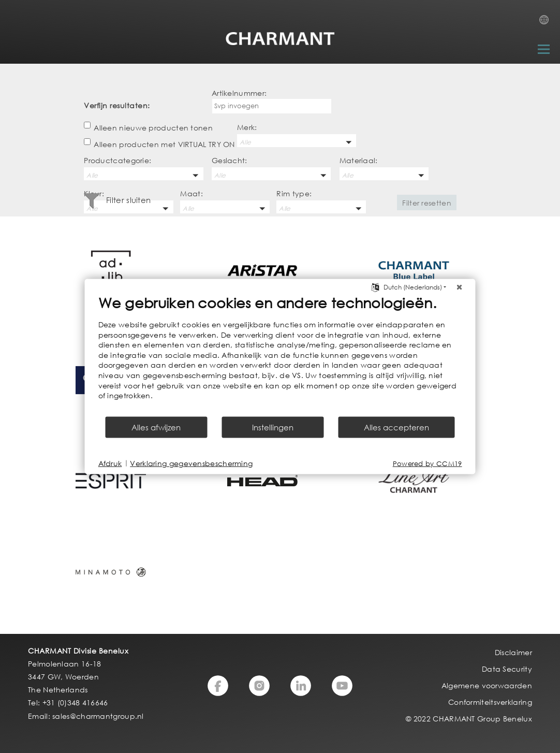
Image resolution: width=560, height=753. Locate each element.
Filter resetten (427, 203)
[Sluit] (460, 287)
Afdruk (110, 463)
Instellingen (273, 427)
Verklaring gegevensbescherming (191, 463)
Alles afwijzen (156, 427)
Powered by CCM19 (428, 463)
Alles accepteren (396, 427)
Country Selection (547, 23)
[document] (280, 355)
